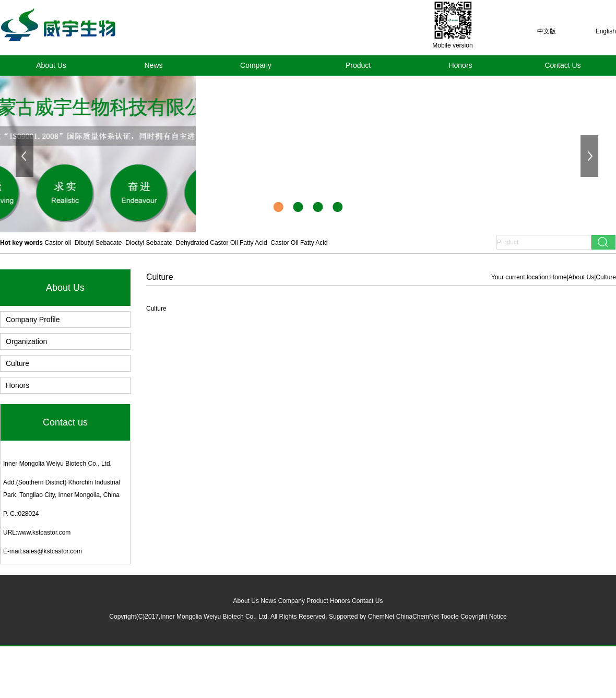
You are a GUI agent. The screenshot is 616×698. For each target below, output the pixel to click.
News (153, 65)
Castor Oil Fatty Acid (299, 243)
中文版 (547, 31)
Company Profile (33, 320)
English (606, 31)
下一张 (590, 156)
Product (358, 65)
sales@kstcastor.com (52, 551)
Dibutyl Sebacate (98, 243)
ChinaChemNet (418, 617)
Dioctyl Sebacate (149, 243)
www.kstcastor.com (44, 533)
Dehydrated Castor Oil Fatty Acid (222, 243)
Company (256, 65)
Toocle (450, 617)
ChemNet (381, 617)
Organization (26, 341)
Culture (17, 363)
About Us (51, 65)
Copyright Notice (484, 617)
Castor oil (58, 243)
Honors (460, 65)
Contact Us (562, 65)
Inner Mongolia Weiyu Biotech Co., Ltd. (57, 464)
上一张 (26, 156)
